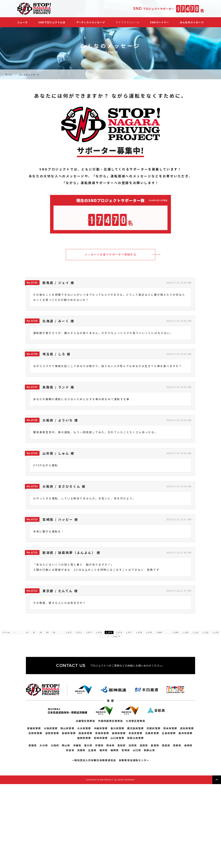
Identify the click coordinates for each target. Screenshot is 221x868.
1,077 (129, 632)
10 (27, 632)
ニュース (23, 22)
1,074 (99, 632)
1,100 (186, 632)
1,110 (196, 632)
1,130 (216, 632)
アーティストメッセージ (91, 22)
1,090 (176, 632)
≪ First (6, 632)
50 (54, 632)
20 (34, 632)
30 (41, 632)
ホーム (9, 74)
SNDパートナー (160, 22)
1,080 (159, 632)
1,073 (89, 632)
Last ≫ (117, 636)
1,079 (149, 632)
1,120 (206, 632)
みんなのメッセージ (192, 22)
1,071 (69, 632)
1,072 (79, 632)
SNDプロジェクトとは (52, 22)
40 (47, 632)
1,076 (119, 632)
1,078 (139, 632)
